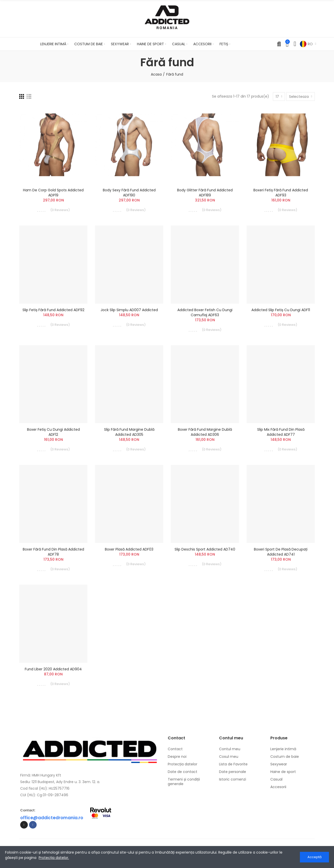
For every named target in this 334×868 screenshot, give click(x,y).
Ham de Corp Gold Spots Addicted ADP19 (53, 193)
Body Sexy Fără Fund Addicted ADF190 (129, 193)
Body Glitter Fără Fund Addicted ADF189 (205, 193)
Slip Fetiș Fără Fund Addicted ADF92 (53, 310)
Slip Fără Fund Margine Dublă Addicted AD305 (129, 432)
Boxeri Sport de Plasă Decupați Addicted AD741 (281, 552)
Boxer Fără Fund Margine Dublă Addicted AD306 (205, 432)
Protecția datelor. (54, 858)
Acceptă (315, 857)
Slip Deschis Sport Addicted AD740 (205, 549)
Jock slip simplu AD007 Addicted (129, 310)
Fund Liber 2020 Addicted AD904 (53, 669)
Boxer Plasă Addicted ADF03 (129, 549)
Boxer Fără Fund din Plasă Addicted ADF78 (53, 552)
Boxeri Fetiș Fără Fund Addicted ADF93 (281, 193)
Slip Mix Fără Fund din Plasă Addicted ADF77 (281, 432)
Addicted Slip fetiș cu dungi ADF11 (281, 310)
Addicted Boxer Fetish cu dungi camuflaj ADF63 (205, 312)
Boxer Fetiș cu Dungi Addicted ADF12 (53, 432)
